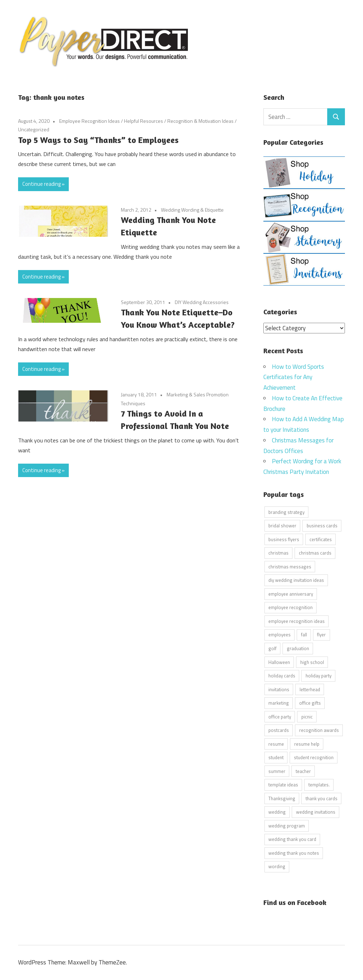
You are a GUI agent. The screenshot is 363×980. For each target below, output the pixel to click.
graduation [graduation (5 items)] (298, 648)
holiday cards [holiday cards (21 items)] (282, 676)
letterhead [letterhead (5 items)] (310, 689)
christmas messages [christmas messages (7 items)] (290, 566)
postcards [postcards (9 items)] (279, 730)
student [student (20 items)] (276, 757)
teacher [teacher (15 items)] (303, 771)
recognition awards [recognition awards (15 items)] (319, 730)
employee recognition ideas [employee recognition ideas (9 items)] (297, 621)
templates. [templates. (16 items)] (319, 785)
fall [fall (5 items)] (304, 635)
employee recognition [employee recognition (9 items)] (291, 607)
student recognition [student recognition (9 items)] (314, 757)
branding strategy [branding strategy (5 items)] (286, 512)
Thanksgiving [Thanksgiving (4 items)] (282, 798)
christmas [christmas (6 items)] (278, 553)
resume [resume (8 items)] (276, 744)
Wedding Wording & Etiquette (192, 210)
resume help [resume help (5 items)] (307, 744)
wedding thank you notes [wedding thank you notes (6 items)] (294, 853)
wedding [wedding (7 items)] (277, 812)
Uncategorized (34, 129)
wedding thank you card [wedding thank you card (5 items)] (292, 839)
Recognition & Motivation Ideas (200, 121)
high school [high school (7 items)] (312, 662)
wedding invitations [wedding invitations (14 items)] (316, 812)
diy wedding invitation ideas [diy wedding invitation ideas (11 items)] (296, 580)
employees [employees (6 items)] (280, 635)
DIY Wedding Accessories (202, 302)
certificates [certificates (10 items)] (321, 539)
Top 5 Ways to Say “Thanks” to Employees (98, 140)
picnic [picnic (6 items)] (307, 716)
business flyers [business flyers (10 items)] (284, 539)
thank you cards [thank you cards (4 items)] (322, 798)
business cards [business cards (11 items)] (322, 526)
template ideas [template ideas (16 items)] (283, 785)
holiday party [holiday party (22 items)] (319, 676)
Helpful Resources (144, 121)
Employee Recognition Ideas (90, 121)
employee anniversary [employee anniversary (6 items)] (291, 594)
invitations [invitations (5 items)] (279, 689)
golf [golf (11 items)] (272, 648)
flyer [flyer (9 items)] (321, 635)
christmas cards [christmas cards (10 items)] (315, 553)
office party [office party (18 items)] (280, 716)
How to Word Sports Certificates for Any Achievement (294, 377)
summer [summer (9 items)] (277, 771)
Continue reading (41, 184)
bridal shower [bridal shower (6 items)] (282, 526)
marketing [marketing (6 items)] (279, 703)
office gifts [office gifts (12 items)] (310, 703)
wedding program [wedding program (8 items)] (287, 825)
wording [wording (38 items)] (277, 866)
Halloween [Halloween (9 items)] (279, 662)
